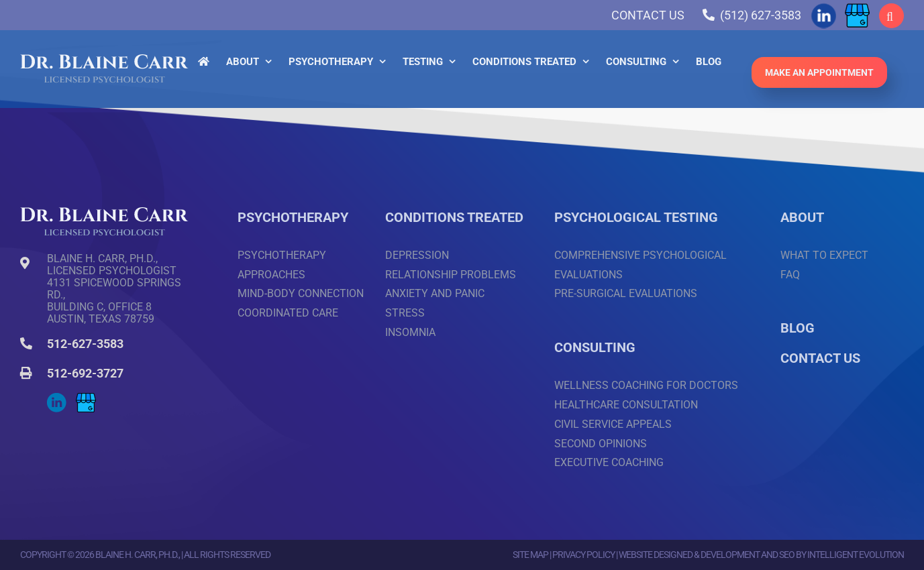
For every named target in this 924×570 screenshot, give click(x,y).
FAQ (790, 275)
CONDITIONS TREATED (454, 217)
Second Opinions (601, 444)
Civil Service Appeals (613, 424)
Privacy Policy (583, 555)
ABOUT (802, 217)
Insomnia (410, 332)
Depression (417, 255)
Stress (405, 313)
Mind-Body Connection (301, 293)
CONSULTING (595, 347)
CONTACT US (820, 358)
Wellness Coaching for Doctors (646, 385)
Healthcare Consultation (626, 405)
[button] (891, 16)
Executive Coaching (609, 462)
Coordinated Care (288, 313)
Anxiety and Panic (435, 293)
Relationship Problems (451, 275)
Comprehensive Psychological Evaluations (640, 265)
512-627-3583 (85, 344)
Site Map (530, 555)
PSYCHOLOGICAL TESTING (636, 217)
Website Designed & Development (689, 555)
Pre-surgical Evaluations (626, 293)
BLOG (798, 328)
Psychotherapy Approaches (282, 265)
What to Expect (824, 255)
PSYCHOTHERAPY (293, 217)
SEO (787, 555)
